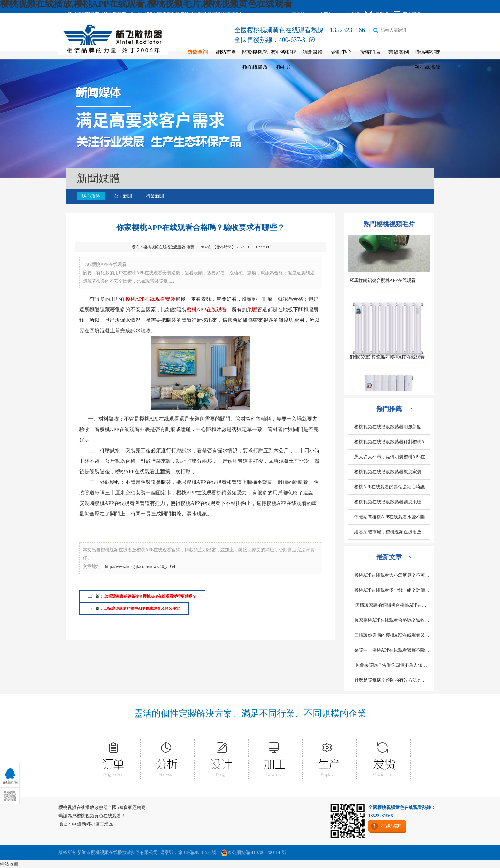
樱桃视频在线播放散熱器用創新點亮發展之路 (392, 427)
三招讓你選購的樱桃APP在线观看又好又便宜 (142, 608)
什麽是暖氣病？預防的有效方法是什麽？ (392, 680)
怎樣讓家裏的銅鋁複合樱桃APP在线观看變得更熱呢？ (392, 605)
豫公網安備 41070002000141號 (254, 853)
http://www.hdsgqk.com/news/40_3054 (140, 566)
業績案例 (399, 52)
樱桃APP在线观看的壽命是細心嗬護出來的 (392, 487)
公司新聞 (123, 196)
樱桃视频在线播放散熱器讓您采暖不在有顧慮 (392, 502)
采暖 (252, 310)
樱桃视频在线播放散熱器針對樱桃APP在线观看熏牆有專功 (392, 442)
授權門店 (370, 52)
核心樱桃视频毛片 (284, 59)
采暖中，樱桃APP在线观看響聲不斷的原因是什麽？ (392, 650)
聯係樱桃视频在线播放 (427, 59)
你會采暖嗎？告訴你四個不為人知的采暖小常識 (392, 665)
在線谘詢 (412, 14)
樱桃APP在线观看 (207, 310)
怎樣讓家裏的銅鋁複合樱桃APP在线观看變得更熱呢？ (150, 596)
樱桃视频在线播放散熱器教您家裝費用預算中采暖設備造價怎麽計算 (392, 472)
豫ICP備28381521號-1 (199, 852)
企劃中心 (341, 52)
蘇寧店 (354, 14)
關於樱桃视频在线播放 (255, 59)
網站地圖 (9, 864)
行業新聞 (155, 196)
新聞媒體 (312, 52)
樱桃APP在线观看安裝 (150, 299)
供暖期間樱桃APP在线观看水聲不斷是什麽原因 (392, 517)
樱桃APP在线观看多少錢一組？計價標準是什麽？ (392, 590)
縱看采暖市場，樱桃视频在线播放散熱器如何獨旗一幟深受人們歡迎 (392, 532)
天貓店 (326, 14)
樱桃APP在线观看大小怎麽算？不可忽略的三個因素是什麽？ (392, 575)
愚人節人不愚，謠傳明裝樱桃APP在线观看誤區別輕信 (392, 457)
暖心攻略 (91, 196)
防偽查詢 (197, 52)
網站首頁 (226, 52)
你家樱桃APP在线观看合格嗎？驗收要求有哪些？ (392, 620)
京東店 (298, 14)
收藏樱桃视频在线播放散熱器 (97, 14)
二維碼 (382, 14)
